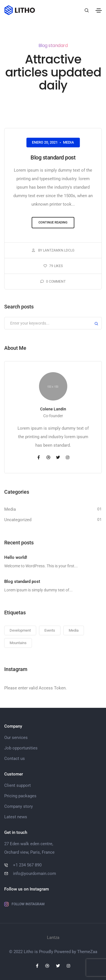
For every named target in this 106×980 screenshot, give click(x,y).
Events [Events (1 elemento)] (50, 630)
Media (69, 142)
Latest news (16, 817)
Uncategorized (18, 520)
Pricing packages (20, 796)
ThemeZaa (87, 952)
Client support (18, 785)
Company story (19, 806)
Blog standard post (53, 158)
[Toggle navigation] (99, 10)
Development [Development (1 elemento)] (20, 630)
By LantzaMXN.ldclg (53, 250)
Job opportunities (21, 748)
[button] (53, 223)
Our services (16, 738)
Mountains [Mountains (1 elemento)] (18, 643)
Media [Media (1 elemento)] (74, 630)
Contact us (15, 759)
